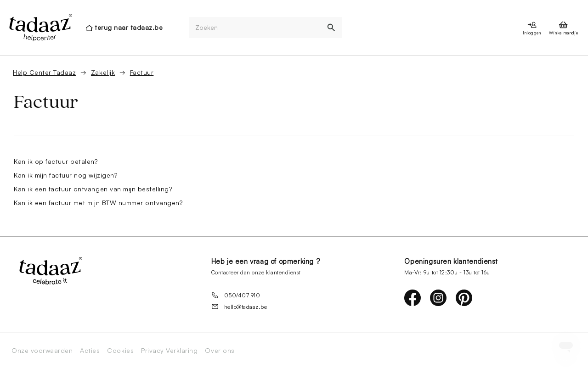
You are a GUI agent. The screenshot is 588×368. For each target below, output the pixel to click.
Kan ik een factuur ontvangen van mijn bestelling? (93, 189)
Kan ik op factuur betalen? (56, 161)
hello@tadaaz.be (239, 307)
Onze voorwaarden (42, 351)
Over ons (220, 351)
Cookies (120, 351)
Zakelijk (103, 72)
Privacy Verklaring (169, 351)
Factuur (142, 72)
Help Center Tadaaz (44, 72)
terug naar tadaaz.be (129, 27)
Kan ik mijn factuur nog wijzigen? (65, 175)
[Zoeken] (255, 28)
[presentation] (40, 28)
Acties (90, 351)
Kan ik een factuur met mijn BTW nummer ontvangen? (98, 203)
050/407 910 (236, 295)
